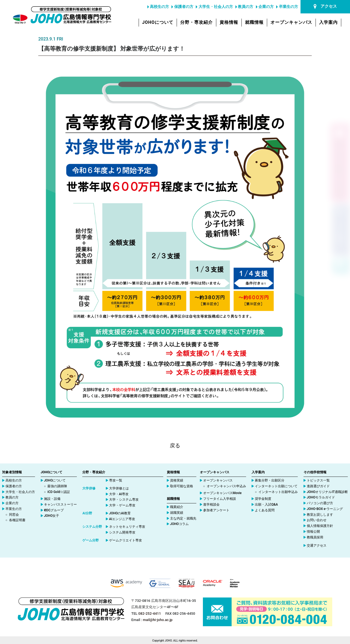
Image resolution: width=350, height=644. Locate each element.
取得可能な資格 (182, 486)
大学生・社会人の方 (214, 7)
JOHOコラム (179, 524)
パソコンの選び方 (320, 503)
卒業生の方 (287, 7)
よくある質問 (265, 510)
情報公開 (313, 532)
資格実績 (177, 480)
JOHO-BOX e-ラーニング (325, 509)
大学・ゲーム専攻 (122, 505)
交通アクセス (317, 546)
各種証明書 (17, 520)
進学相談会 (211, 504)
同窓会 (14, 515)
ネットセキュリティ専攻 (127, 527)
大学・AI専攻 (119, 494)
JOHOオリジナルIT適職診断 (327, 492)
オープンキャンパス (291, 22)
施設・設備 (52, 499)
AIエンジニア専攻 (122, 519)
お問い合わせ (317, 520)
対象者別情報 (12, 472)
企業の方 (265, 7)
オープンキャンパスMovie (222, 493)
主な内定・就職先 (183, 518)
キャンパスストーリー (60, 504)
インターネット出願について (276, 486)
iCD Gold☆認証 (59, 492)
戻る (175, 446)
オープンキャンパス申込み (226, 486)
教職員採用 (315, 537)
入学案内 (328, 22)
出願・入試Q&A (266, 504)
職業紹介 (177, 507)
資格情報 (229, 22)
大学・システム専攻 (124, 500)
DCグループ (54, 510)
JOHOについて (158, 22)
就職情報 (254, 22)
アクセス (325, 6)
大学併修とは (119, 488)
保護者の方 (182, 7)
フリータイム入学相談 (220, 499)
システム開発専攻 (122, 532)
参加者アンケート (216, 510)
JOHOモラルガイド (321, 497)
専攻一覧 (116, 480)
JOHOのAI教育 (120, 513)
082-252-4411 (150, 613)
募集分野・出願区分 (270, 480)
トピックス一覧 (318, 480)
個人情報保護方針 (320, 526)
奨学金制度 (263, 499)
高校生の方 (158, 7)
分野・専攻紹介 (196, 22)
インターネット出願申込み (278, 492)
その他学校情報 (315, 472)
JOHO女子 (52, 516)
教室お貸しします (320, 515)
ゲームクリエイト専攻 (126, 540)
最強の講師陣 (57, 486)
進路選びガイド (318, 486)
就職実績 (177, 513)
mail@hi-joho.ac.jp (158, 620)
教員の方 (244, 7)
